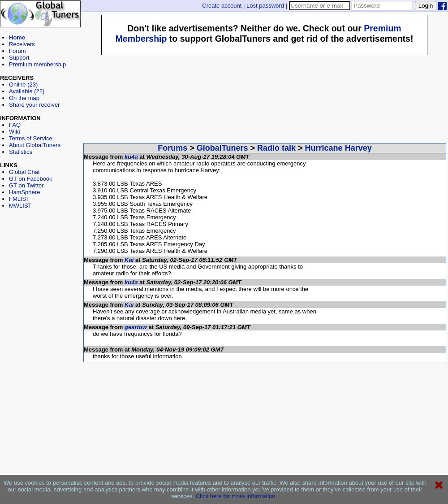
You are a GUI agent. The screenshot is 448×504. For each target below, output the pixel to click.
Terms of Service (31, 138)
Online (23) (23, 85)
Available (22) (27, 91)
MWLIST (20, 206)
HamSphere (24, 192)
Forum (17, 51)
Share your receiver (34, 105)
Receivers (22, 44)
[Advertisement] (40, 249)
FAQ (15, 125)
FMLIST (19, 199)
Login (426, 6)
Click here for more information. (236, 496)
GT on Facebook (31, 179)
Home (17, 37)
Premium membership (37, 64)
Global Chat (24, 172)
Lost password (265, 6)
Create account (222, 6)
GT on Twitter (26, 185)
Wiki (15, 132)
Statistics (21, 152)
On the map (24, 98)
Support (19, 58)
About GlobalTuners (35, 145)
